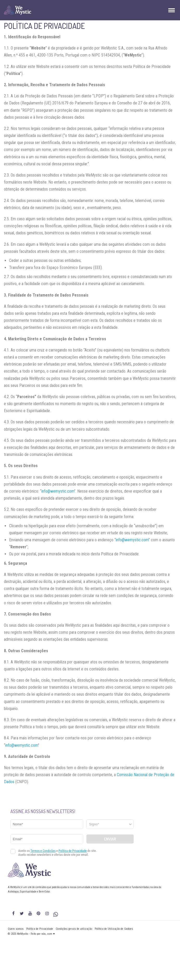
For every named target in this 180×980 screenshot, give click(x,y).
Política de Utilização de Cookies (114, 929)
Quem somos (16, 929)
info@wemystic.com (58, 491)
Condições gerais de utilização (74, 929)
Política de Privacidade (40, 929)
